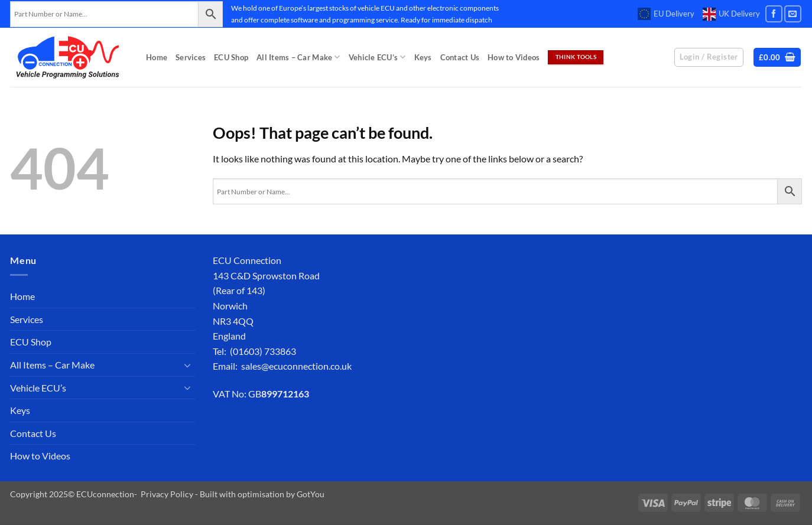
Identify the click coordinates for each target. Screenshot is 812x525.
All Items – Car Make (298, 57)
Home (157, 57)
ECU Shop (231, 57)
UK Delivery (731, 14)
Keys (423, 57)
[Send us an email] (793, 14)
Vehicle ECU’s (377, 57)
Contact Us (460, 57)
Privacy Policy (167, 494)
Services (191, 57)
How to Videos (514, 57)
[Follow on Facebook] (774, 14)
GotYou (311, 494)
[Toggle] (188, 365)
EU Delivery (666, 14)
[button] (777, 58)
